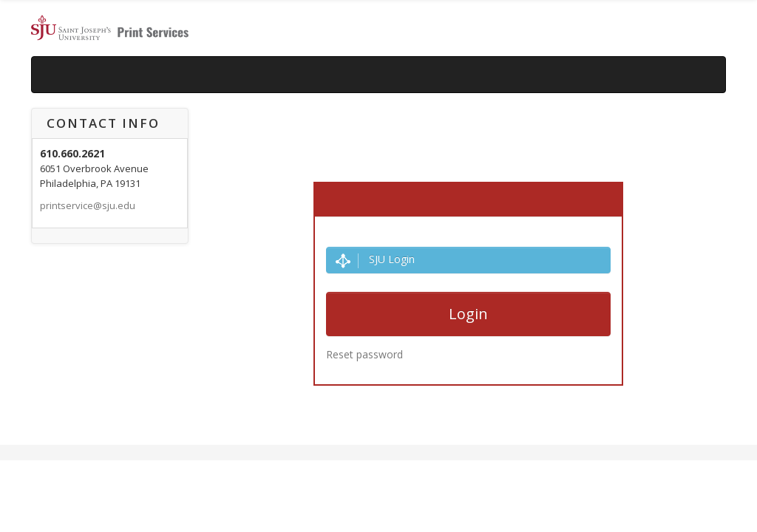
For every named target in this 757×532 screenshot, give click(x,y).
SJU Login (375, 260)
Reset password (364, 354)
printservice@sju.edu (88, 205)
